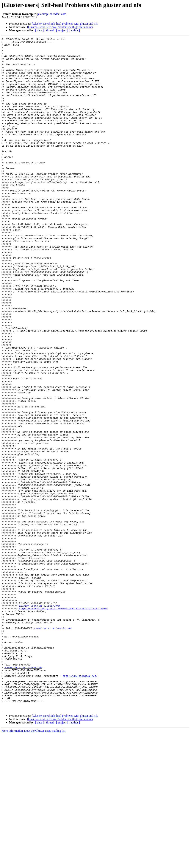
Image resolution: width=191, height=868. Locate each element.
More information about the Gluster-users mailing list (33, 865)
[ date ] (39, 30)
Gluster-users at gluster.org (39, 720)
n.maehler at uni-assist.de (53, 746)
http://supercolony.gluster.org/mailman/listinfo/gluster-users (63, 723)
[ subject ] (62, 30)
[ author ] (74, 30)
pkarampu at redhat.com (52, 14)
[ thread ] (50, 30)
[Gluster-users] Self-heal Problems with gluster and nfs (65, 24)
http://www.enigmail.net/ (80, 804)
